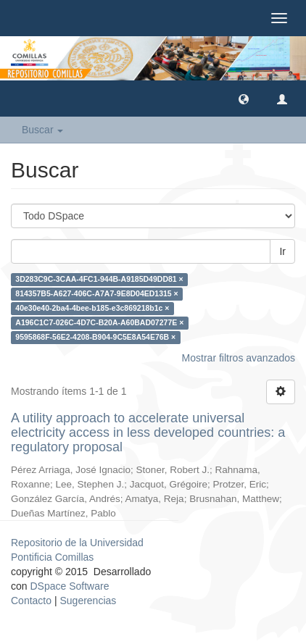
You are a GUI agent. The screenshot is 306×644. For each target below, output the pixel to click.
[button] (244, 99)
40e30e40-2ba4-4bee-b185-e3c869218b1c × (92, 308)
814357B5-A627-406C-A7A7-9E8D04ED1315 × (96, 293)
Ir (282, 251)
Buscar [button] (42, 130)
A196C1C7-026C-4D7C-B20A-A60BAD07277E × (99, 322)
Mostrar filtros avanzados (239, 358)
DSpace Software (69, 586)
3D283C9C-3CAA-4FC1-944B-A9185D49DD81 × (99, 279)
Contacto (31, 601)
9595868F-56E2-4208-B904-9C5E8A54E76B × (95, 337)
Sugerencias (88, 601)
